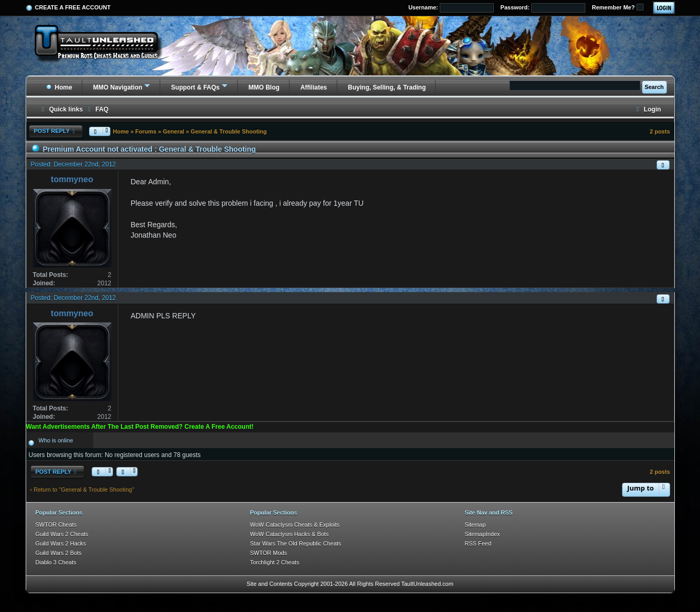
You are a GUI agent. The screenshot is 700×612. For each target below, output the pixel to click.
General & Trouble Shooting (229, 131)
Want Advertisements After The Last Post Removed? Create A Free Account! (140, 427)
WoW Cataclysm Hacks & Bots (290, 534)
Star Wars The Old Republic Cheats (296, 543)
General (174, 131)
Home (59, 87)
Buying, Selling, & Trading (387, 87)
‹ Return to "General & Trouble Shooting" (82, 489)
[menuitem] (97, 110)
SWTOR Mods (269, 553)
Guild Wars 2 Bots (59, 553)
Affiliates (314, 87)
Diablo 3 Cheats (56, 562)
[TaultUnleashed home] (104, 46)
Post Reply (56, 131)
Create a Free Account (73, 7)
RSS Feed (478, 543)
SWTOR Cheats (56, 525)
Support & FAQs (196, 87)
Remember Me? (618, 7)
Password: (543, 8)
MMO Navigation (118, 87)
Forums (146, 131)
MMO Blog (264, 87)
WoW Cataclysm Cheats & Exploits (295, 525)
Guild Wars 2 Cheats (62, 534)
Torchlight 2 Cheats (275, 562)
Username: (451, 8)
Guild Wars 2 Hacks (61, 543)
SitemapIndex (482, 534)
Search (654, 87)
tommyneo (72, 179)
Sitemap (475, 525)
